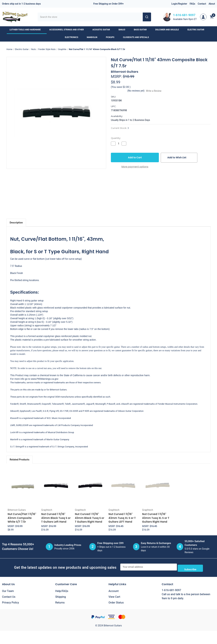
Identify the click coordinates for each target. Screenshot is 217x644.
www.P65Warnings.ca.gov (45, 379)
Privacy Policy (11, 601)
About (212, 4)
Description (16, 223)
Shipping (61, 596)
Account (114, 590)
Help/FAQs (62, 590)
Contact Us (9, 596)
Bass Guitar (142, 30)
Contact (202, 4)
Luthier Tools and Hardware (27, 30)
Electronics (73, 37)
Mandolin (94, 37)
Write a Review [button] (154, 91)
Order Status (116, 601)
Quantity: (116, 138)
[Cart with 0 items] (212, 17)
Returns (60, 601)
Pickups (112, 37)
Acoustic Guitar (103, 30)
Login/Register (179, 4)
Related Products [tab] (19, 460)
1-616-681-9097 (184, 15)
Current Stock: (120, 128)
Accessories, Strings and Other (68, 30)
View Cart (114, 596)
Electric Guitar (198, 30)
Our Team (8, 590)
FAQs (193, 4)
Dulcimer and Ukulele (169, 30)
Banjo (123, 30)
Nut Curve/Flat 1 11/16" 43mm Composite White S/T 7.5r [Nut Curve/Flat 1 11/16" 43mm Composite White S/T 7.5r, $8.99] (22, 518)
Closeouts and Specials (137, 37)
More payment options (135, 167)
